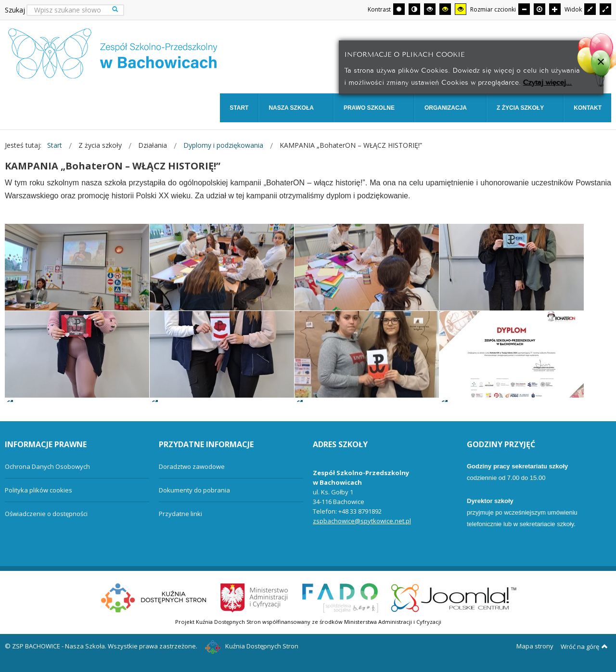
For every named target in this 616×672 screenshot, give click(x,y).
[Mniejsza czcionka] (524, 9)
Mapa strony (535, 646)
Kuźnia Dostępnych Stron (252, 646)
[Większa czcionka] (555, 9)
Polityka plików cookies (38, 490)
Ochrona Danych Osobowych (47, 466)
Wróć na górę (584, 646)
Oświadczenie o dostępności (46, 514)
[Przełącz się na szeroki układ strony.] (605, 9)
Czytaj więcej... (547, 82)
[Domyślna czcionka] (539, 9)
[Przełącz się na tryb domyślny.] (399, 9)
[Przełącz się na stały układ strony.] (590, 9)
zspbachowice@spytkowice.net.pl (362, 521)
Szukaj (15, 10)
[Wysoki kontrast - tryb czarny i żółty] (445, 9)
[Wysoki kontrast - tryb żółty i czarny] (461, 9)
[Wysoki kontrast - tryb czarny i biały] (430, 9)
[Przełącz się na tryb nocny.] (414, 9)
